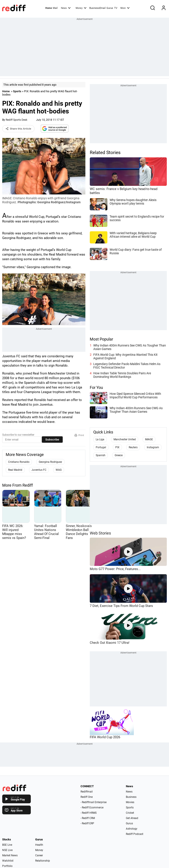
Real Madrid (15, 470)
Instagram (153, 447)
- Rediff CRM (88, 818)
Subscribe (52, 440)
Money (81, 8)
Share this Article (18, 129)
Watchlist (8, 861)
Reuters (133, 447)
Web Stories (100, 533)
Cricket (130, 813)
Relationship (43, 861)
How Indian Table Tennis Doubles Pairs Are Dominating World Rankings (122, 375)
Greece (119, 455)
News (66, 8)
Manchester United (125, 439)
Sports (17, 91)
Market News (10, 855)
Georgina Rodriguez (50, 462)
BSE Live (7, 845)
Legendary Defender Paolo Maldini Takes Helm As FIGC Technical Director (127, 366)
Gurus (110, 8)
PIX (117, 447)
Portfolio (7, 866)
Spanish (101, 455)
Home (49, 8)
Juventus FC (39, 470)
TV (116, 8)
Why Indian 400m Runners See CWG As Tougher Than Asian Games (130, 347)
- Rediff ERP (87, 823)
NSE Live (7, 850)
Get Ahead (132, 818)
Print (79, 435)
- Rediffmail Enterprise (94, 802)
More (125, 8)
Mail (55, 8)
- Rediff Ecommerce (92, 808)
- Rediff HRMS (89, 813)
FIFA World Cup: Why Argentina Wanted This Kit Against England (125, 356)
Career (39, 855)
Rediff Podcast (135, 834)
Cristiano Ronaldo (19, 462)
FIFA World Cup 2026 (105, 737)
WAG (59, 470)
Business (131, 797)
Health (39, 845)
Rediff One (87, 797)
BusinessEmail (97, 8)
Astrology (132, 829)
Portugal (101, 447)
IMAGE (149, 439)
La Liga (100, 439)
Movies (130, 802)
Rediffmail (87, 792)
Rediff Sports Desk (17, 120)
